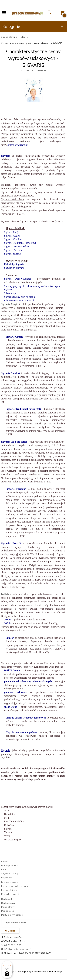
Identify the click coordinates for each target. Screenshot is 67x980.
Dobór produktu (10, 866)
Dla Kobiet (7, 899)
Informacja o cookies (14, 971)
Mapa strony (8, 907)
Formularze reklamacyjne (15, 886)
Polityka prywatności (12, 915)
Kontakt (5, 862)
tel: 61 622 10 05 (11, 945)
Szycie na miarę (10, 873)
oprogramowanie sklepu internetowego (44, 971)
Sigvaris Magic (9, 304)
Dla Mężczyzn (8, 903)
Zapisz (10, 931)
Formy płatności (10, 890)
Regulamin (7, 877)
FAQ (3, 870)
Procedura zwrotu (11, 894)
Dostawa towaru (10, 882)
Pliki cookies (8, 911)
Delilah (5, 594)
